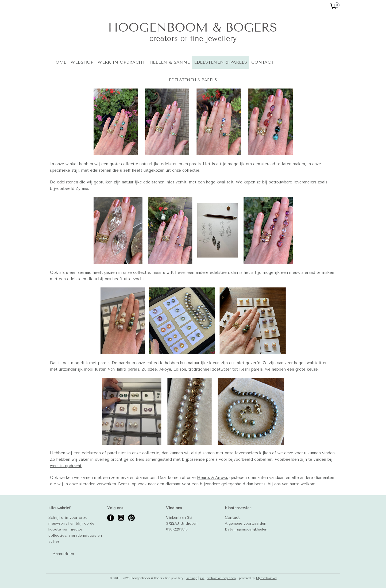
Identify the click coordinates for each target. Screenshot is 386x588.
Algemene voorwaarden (246, 523)
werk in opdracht (66, 466)
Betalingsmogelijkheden (246, 529)
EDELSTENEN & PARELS (221, 62)
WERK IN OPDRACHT (121, 62)
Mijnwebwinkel (266, 578)
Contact (232, 517)
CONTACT (263, 62)
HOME (59, 62)
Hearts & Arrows (213, 478)
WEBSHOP (82, 62)
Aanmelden (63, 554)
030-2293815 (177, 529)
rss (202, 578)
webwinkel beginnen (222, 578)
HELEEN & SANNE (170, 62)
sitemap (192, 578)
